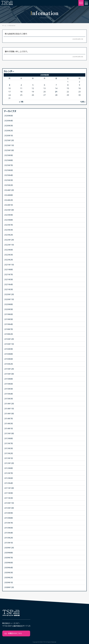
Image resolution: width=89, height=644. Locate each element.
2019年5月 (9, 319)
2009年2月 (9, 577)
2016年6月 (9, 359)
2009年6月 (9, 562)
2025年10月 (9, 150)
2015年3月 (9, 399)
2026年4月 (9, 121)
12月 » (83, 102)
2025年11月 (9, 145)
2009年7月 (9, 558)
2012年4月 (9, 483)
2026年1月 (9, 135)
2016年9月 (9, 349)
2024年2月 (9, 200)
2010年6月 (9, 528)
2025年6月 (9, 170)
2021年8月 (9, 269)
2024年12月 (9, 190)
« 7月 (21, 102)
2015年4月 (9, 394)
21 (56, 92)
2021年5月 (9, 279)
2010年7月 (9, 523)
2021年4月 (9, 284)
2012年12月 (9, 463)
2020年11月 (9, 299)
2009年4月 (9, 567)
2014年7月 (9, 418)
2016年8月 (9, 354)
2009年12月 (9, 548)
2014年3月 (9, 423)
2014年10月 (9, 413)
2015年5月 (9, 389)
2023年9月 (9, 215)
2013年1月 (9, 458)
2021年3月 (9, 289)
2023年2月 (9, 235)
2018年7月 (9, 329)
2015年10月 (9, 374)
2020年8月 (9, 304)
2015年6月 (9, 384)
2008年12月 (9, 587)
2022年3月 (9, 255)
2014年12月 (9, 404)
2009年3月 (9, 572)
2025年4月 (9, 175)
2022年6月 (9, 250)
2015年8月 (9, 379)
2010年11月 (9, 503)
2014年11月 (9, 408)
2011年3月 (9, 498)
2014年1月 (9, 428)
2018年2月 (9, 334)
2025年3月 (9, 180)
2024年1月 (9, 205)
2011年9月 (9, 493)
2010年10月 (9, 508)
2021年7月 (9, 274)
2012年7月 (9, 473)
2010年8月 (9, 518)
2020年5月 (9, 309)
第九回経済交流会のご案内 (16, 34)
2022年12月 (9, 240)
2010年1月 (9, 543)
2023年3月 (9, 230)
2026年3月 (9, 125)
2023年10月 (9, 210)
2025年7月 (9, 165)
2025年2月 (9, 185)
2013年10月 (9, 433)
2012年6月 (9, 478)
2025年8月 (9, 160)
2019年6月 (9, 314)
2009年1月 (9, 582)
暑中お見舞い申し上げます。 (17, 51)
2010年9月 (9, 513)
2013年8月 (9, 438)
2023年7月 (9, 225)
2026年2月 (9, 130)
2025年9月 (9, 155)
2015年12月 (9, 369)
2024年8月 (9, 195)
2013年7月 (9, 443)
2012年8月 (9, 468)
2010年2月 (9, 538)
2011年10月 (9, 488)
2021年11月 (9, 265)
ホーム (4, 25)
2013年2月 (9, 453)
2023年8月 (9, 220)
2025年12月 (9, 140)
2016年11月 (9, 344)
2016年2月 (9, 364)
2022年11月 (9, 245)
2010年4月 (9, 533)
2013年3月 (9, 448)
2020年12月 (9, 294)
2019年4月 (9, 324)
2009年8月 (9, 553)
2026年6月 (9, 116)
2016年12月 (9, 339)
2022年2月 (9, 260)
